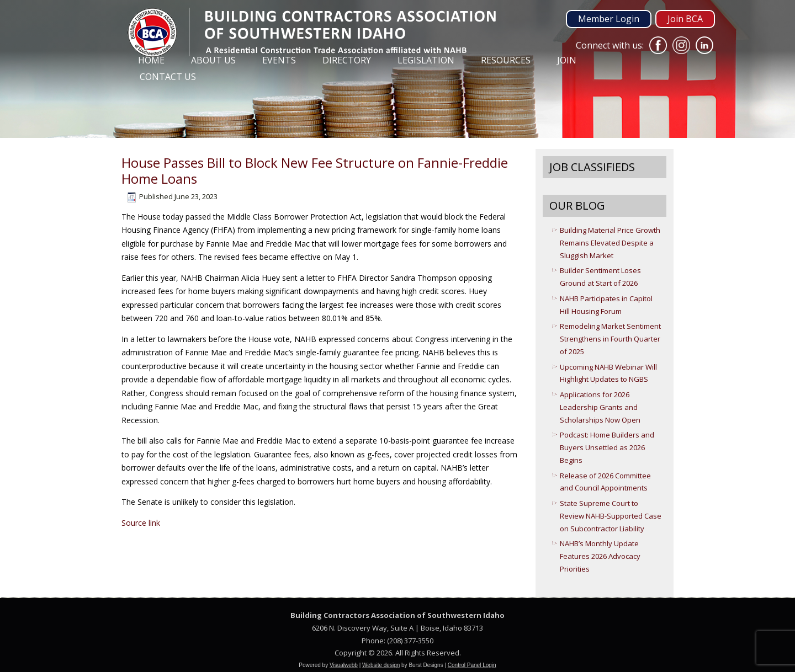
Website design (381, 665)
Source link (141, 523)
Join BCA (685, 19)
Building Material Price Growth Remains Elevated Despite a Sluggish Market (610, 243)
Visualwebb (344, 665)
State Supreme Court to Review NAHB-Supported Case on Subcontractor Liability (611, 516)
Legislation (426, 60)
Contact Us (168, 77)
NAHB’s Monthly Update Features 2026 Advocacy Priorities (600, 556)
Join (567, 60)
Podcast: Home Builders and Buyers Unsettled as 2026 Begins (607, 447)
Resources (506, 60)
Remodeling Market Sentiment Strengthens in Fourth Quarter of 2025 (610, 339)
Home (151, 60)
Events (279, 60)
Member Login (609, 19)
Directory (347, 60)
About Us (213, 60)
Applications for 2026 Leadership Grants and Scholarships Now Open (600, 407)
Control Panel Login (472, 665)
